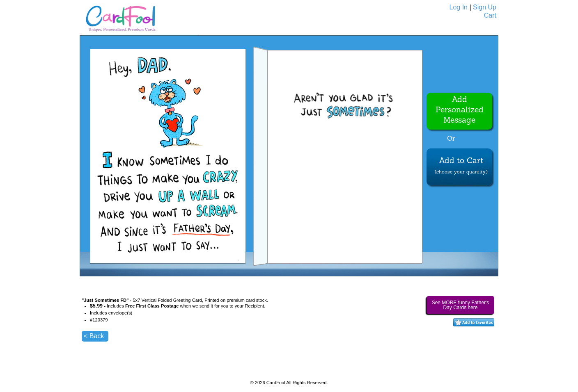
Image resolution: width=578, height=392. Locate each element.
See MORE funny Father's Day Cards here (461, 305)
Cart (490, 15)
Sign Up (485, 7)
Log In (459, 7)
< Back (94, 336)
